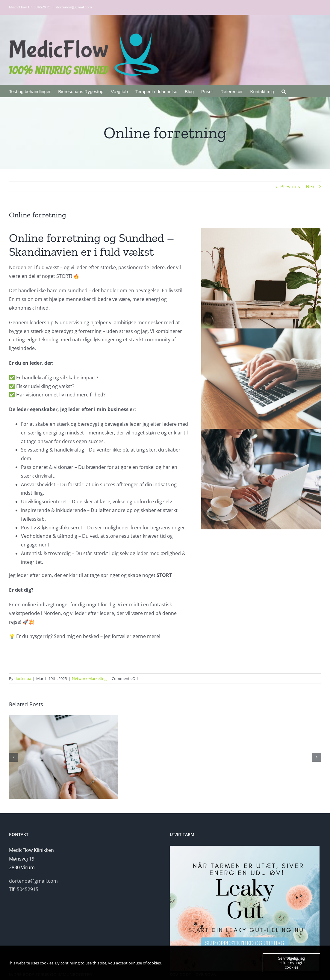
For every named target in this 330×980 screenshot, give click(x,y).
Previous (290, 187)
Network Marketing (89, 678)
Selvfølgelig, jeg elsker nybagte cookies (292, 963)
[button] (284, 91)
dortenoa (23, 678)
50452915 (28, 889)
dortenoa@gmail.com (74, 7)
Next (311, 187)
